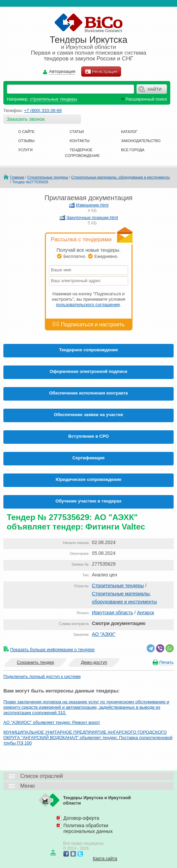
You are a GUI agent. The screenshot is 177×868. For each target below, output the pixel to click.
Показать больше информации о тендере (52, 649)
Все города (133, 150)
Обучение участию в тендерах (89, 501)
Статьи (77, 132)
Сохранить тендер (35, 662)
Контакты (80, 141)
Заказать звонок (26, 119)
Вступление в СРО (89, 436)
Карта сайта (105, 858)
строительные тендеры (54, 99)
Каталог (129, 132)
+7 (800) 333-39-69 (43, 111)
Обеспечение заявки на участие (88, 415)
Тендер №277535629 (30, 182)
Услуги (25, 150)
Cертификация (88, 458)
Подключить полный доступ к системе (42, 676)
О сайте (26, 132)
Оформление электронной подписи (89, 371)
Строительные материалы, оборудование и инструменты (120, 177)
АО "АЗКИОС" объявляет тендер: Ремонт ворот (52, 722)
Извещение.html (92, 205)
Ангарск (145, 613)
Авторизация (62, 72)
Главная (17, 177)
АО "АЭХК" (104, 634)
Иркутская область (113, 613)
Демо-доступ (94, 662)
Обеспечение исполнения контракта (89, 393)
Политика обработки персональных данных (88, 828)
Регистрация (101, 72)
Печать (166, 662)
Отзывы (26, 141)
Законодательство (141, 141)
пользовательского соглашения (88, 305)
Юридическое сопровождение (88, 479)
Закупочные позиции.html (92, 218)
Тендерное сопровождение (88, 350)
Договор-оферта (81, 818)
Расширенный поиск (143, 99)
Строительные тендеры (48, 177)
